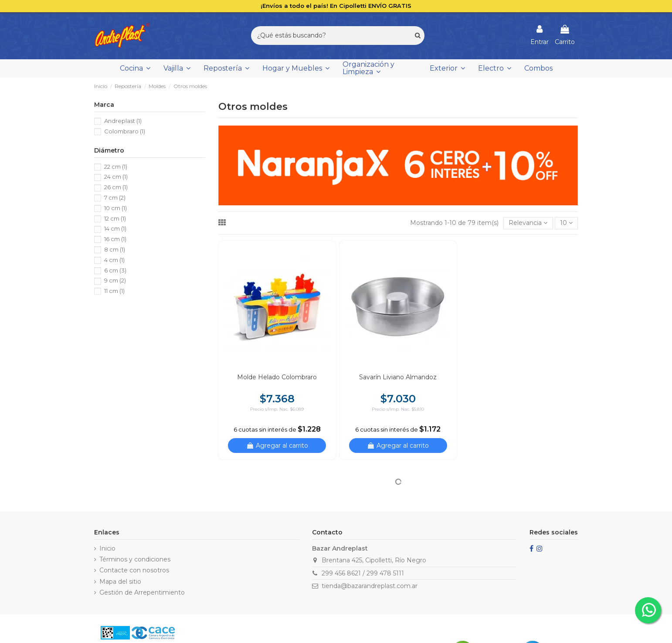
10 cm (115, 208)
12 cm (115, 218)
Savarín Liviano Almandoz (398, 377)
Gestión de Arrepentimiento (142, 592)
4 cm (114, 260)
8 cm (115, 249)
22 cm (116, 167)
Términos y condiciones (135, 559)
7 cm (115, 197)
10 (566, 223)
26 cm (116, 187)
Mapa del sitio (120, 582)
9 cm (115, 280)
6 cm (115, 270)
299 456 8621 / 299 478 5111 (363, 573)
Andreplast (123, 121)
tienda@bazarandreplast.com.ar (370, 586)
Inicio (107, 548)
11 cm (114, 291)
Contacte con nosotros (134, 570)
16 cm (115, 239)
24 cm (116, 177)
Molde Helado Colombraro (277, 377)
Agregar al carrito (277, 446)
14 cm (115, 228)
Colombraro (125, 131)
